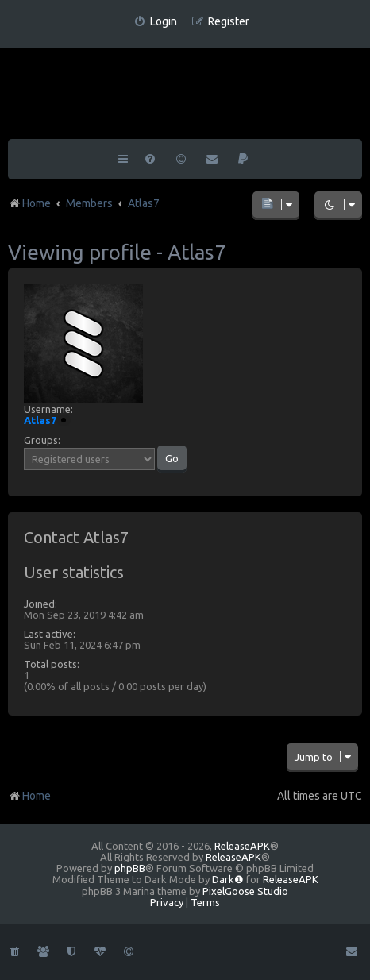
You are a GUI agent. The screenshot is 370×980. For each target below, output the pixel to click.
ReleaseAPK (242, 846)
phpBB (130, 868)
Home (29, 796)
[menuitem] (155, 22)
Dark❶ (228, 879)
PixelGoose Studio (245, 891)
